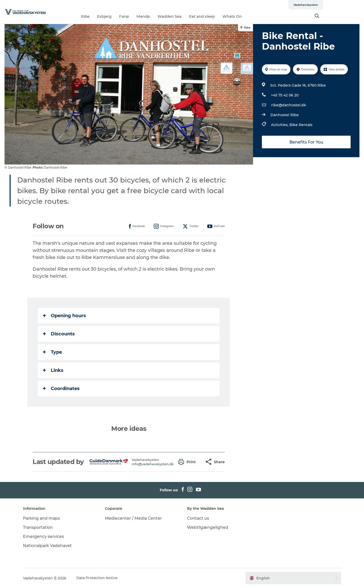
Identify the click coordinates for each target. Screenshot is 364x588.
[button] (188, 462)
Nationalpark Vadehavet (50, 546)
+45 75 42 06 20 (285, 95)
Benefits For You (306, 142)
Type (53, 352)
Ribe (106, 16)
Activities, (280, 125)
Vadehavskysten (347, 5)
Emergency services (46, 536)
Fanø (145, 16)
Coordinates (62, 389)
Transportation (41, 527)
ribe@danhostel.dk (288, 105)
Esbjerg (125, 16)
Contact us (198, 518)
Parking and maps (44, 518)
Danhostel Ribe (284, 115)
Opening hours (65, 316)
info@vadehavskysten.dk (153, 464)
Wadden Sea (190, 16)
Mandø (164, 16)
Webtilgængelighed (208, 527)
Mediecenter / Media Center (135, 518)
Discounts (59, 334)
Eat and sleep (223, 16)
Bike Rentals (301, 125)
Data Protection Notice (100, 578)
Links (53, 370)
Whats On (253, 16)
